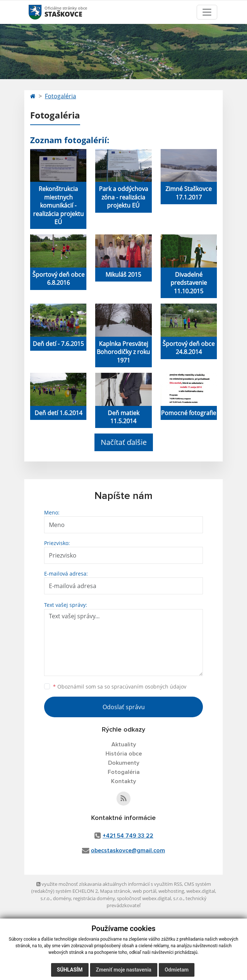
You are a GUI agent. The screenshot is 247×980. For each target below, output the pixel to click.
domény (62, 898)
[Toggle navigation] (207, 12)
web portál (144, 891)
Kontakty (124, 781)
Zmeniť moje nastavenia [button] (124, 970)
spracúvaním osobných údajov (149, 687)
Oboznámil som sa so (120, 687)
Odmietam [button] (177, 970)
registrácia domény (94, 898)
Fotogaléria (60, 96)
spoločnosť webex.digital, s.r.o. (150, 898)
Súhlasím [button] (70, 970)
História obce (124, 754)
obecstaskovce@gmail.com (128, 850)
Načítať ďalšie (124, 442)
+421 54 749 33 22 (128, 836)
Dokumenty (124, 763)
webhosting (171, 891)
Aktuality (124, 744)
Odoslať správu (124, 707)
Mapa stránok (115, 891)
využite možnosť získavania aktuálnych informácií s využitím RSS (109, 884)
